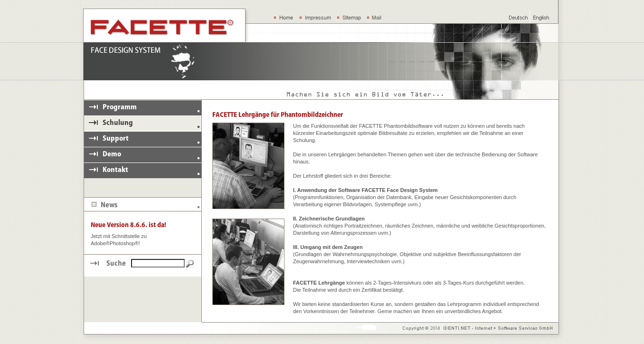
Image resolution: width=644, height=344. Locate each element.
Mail (377, 18)
